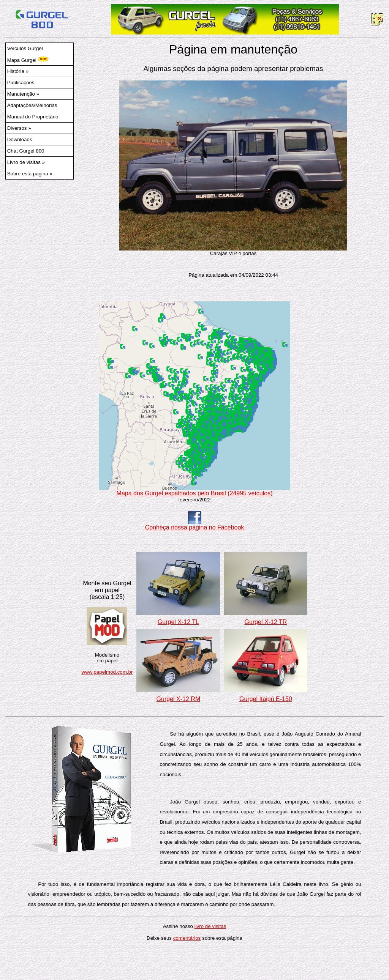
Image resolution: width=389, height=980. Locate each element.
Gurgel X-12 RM (179, 699)
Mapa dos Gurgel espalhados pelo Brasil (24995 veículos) (194, 491)
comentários (187, 938)
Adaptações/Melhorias (32, 105)
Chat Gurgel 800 (26, 151)
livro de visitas (210, 926)
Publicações (21, 83)
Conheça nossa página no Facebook (195, 525)
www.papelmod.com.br (107, 672)
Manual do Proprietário (33, 117)
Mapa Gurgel (28, 60)
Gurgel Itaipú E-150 (266, 699)
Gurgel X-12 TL (178, 622)
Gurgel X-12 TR (266, 622)
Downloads (20, 139)
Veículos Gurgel (25, 48)
